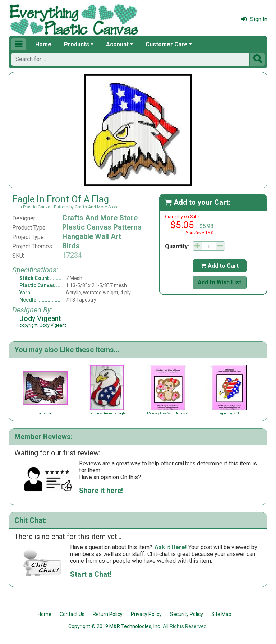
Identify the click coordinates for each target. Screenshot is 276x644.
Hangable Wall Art (92, 236)
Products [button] (77, 44)
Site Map (221, 614)
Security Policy (187, 614)
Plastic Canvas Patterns (102, 227)
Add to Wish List (219, 282)
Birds (71, 246)
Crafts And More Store (100, 218)
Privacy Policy (146, 614)
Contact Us (72, 614)
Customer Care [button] (167, 44)
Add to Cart (220, 266)
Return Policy (108, 614)
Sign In (254, 19)
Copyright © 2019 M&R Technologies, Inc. (115, 626)
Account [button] (117, 44)
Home (43, 44)
